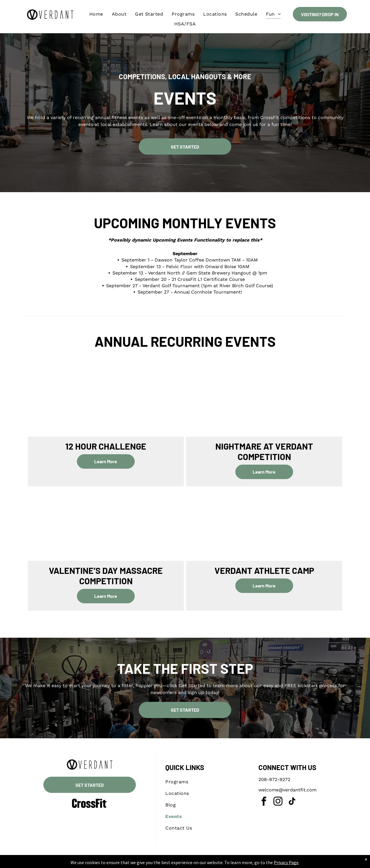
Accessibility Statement (213, 863)
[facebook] (264, 802)
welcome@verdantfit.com (287, 790)
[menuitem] (96, 14)
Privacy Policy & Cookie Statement (165, 863)
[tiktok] (292, 802)
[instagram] (278, 802)
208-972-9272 (274, 779)
